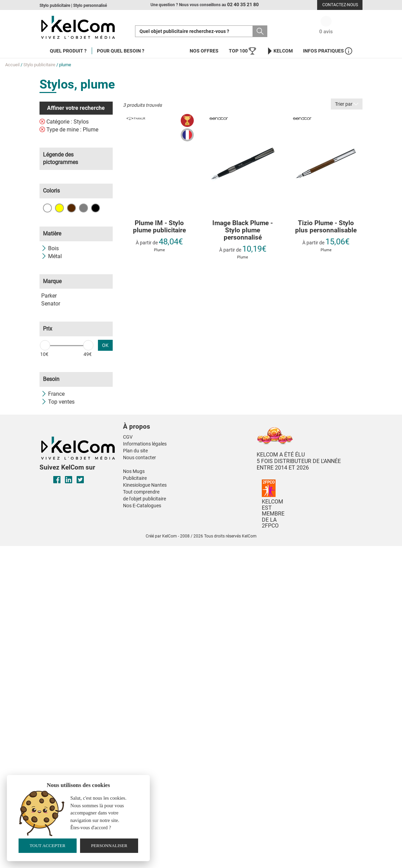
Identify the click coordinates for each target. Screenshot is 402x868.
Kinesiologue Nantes (145, 485)
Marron (71, 208)
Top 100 (242, 51)
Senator (51, 304)
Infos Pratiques (328, 51)
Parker (49, 296)
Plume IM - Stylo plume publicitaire (159, 227)
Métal (52, 256)
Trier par (347, 104)
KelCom (280, 51)
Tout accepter (47, 846)
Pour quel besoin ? (121, 51)
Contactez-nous (340, 5)
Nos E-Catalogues (142, 506)
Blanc (47, 208)
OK (105, 345)
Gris (83, 208)
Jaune (59, 208)
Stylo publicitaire (39, 65)
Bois (50, 248)
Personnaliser (109, 846)
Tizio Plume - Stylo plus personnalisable (326, 227)
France (53, 394)
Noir (96, 208)
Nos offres (204, 51)
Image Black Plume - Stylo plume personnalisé (243, 230)
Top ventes (58, 402)
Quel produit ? (68, 51)
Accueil (12, 65)
